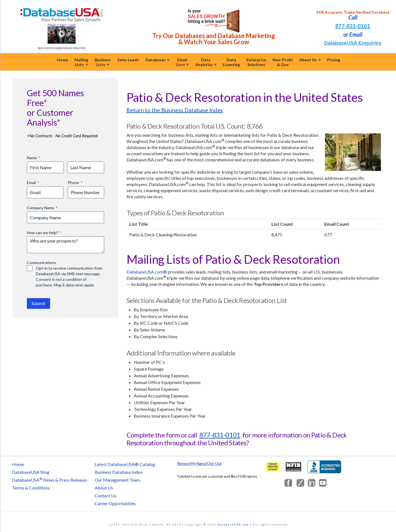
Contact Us (106, 495)
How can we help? (44, 233)
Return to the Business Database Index (175, 110)
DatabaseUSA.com (233, 524)
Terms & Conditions (31, 488)
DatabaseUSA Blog (31, 472)
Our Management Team (117, 480)
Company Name (42, 208)
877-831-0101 (353, 26)
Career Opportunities (115, 503)
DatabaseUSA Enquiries (353, 43)
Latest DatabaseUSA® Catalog (125, 464)
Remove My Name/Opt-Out (199, 463)
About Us (104, 488)
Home (18, 464)
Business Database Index (119, 472)
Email (33, 183)
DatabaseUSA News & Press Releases (50, 480)
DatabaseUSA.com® (147, 272)
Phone (75, 183)
